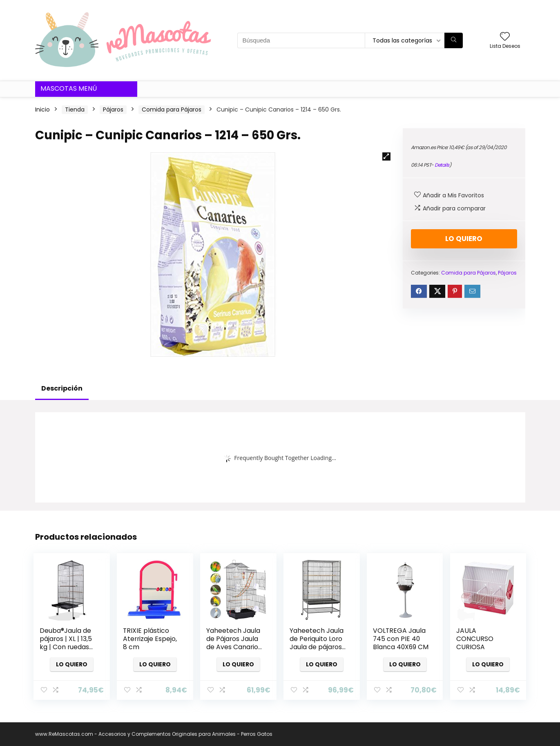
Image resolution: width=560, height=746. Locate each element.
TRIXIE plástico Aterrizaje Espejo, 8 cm (150, 639)
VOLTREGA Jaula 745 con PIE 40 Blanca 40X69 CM (401, 639)
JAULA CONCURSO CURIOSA (475, 639)
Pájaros (113, 109)
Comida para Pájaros (172, 109)
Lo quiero (464, 239)
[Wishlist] (505, 37)
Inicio (42, 109)
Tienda (75, 109)
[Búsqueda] (454, 40)
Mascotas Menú (69, 88)
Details (442, 165)
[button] (386, 156)
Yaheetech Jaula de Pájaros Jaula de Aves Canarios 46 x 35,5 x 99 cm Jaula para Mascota (234, 651)
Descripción (62, 388)
